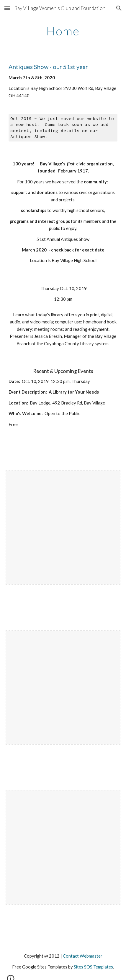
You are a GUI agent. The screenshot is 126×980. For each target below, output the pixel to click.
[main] (63, 31)
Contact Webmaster (83, 956)
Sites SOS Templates (93, 967)
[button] (7, 8)
